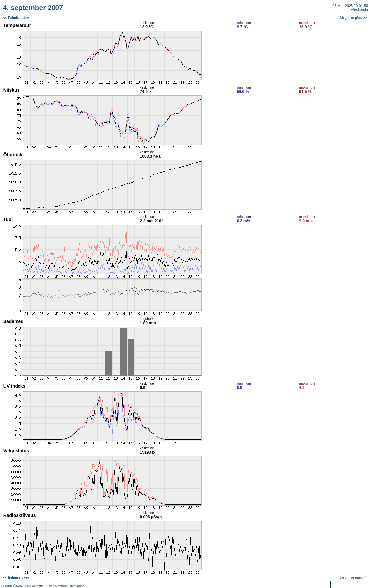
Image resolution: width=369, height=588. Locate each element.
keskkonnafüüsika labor (67, 586)
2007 (55, 7)
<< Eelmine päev (16, 18)
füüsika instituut (36, 586)
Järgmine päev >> (354, 18)
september (28, 7)
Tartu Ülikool (14, 586)
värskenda (360, 10)
